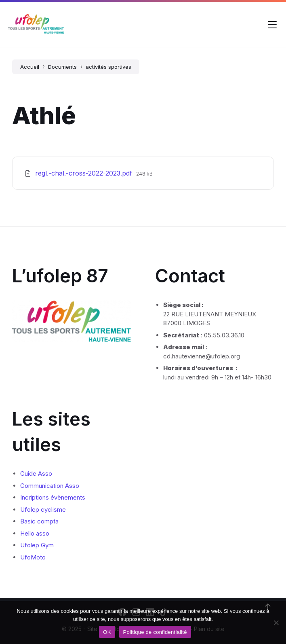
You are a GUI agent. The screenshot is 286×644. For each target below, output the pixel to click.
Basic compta (39, 521)
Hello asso (35, 533)
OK (107, 632)
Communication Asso (50, 486)
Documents (62, 67)
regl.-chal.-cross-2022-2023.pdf (85, 173)
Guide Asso (36, 473)
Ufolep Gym (37, 545)
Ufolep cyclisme (43, 509)
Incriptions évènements (53, 497)
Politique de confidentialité (155, 632)
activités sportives (108, 67)
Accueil (30, 67)
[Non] (276, 623)
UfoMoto (33, 557)
